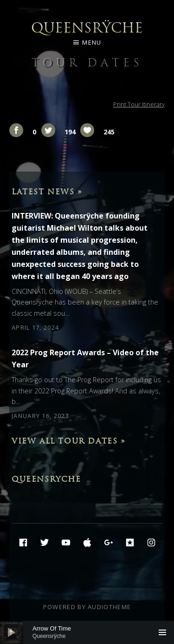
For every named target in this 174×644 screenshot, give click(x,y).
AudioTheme (109, 607)
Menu (92, 42)
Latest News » (47, 192)
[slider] (87, 632)
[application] (87, 632)
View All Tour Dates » (69, 441)
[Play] (12, 632)
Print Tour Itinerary (139, 104)
